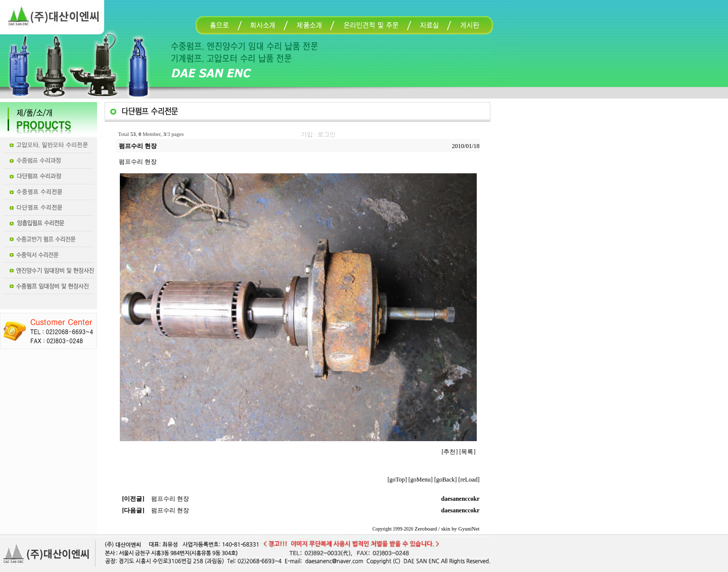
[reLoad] (469, 480)
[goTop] (397, 480)
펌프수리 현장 (170, 499)
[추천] (450, 452)
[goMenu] (421, 480)
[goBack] (446, 480)
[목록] (468, 452)
